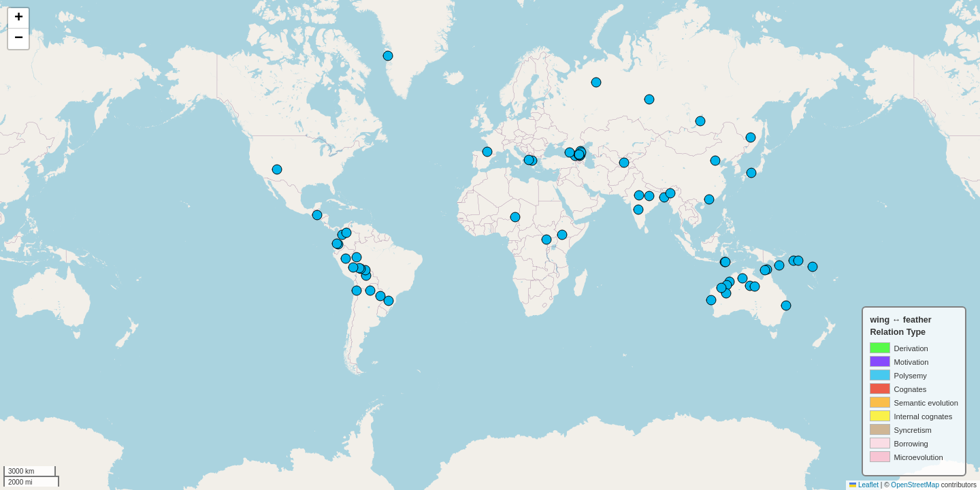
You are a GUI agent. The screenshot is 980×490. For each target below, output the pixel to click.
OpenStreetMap (915, 485)
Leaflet (864, 485)
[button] (18, 18)
